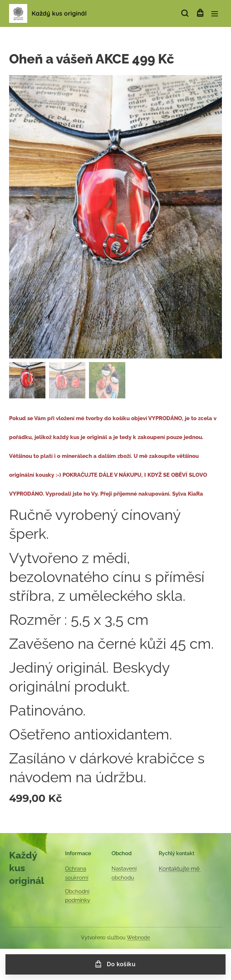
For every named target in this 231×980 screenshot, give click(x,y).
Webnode (138, 938)
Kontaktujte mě (180, 869)
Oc (68, 869)
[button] (185, 13)
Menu (215, 14)
